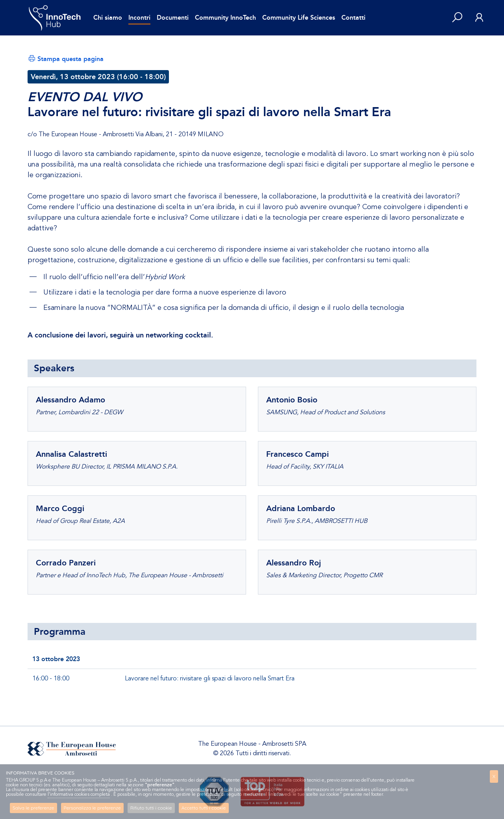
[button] (457, 18)
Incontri (139, 18)
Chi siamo (108, 18)
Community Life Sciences (299, 18)
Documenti (173, 18)
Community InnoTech (225, 18)
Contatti (353, 18)
